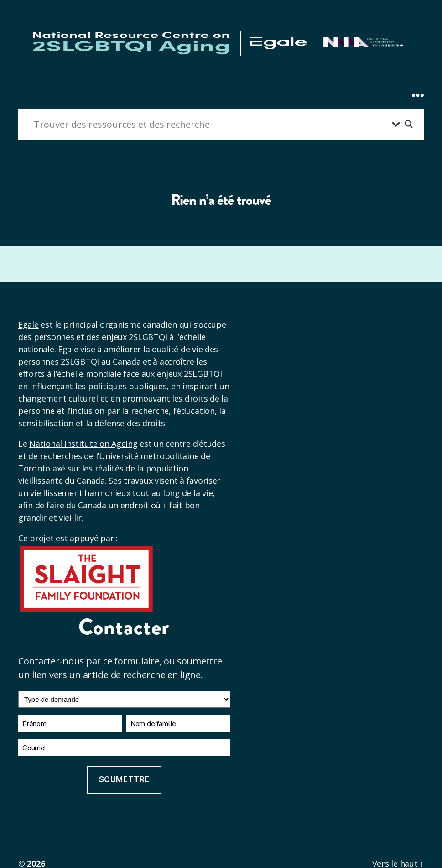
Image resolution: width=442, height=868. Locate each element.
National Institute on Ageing (83, 444)
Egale (29, 324)
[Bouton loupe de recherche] (409, 124)
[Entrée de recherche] (211, 124)
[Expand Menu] (418, 78)
